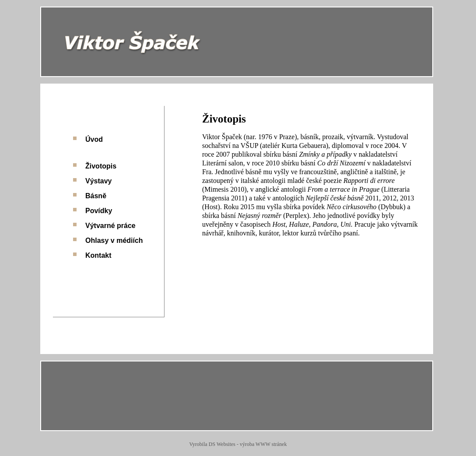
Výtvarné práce (110, 226)
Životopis (101, 166)
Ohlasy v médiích (114, 240)
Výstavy (99, 181)
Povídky (99, 211)
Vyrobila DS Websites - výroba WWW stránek (238, 444)
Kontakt (98, 255)
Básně (96, 196)
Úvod (94, 139)
